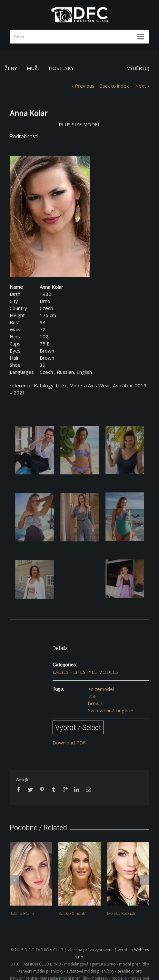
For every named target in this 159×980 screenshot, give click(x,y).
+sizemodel (101, 689)
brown (95, 703)
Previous (85, 86)
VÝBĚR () (138, 68)
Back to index (114, 86)
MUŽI (33, 68)
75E (92, 696)
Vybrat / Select (78, 727)
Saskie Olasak (72, 913)
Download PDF (69, 742)
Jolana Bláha (22, 913)
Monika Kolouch (121, 913)
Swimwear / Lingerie (111, 710)
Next (141, 86)
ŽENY (11, 68)
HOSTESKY (61, 68)
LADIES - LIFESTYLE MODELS (85, 672)
